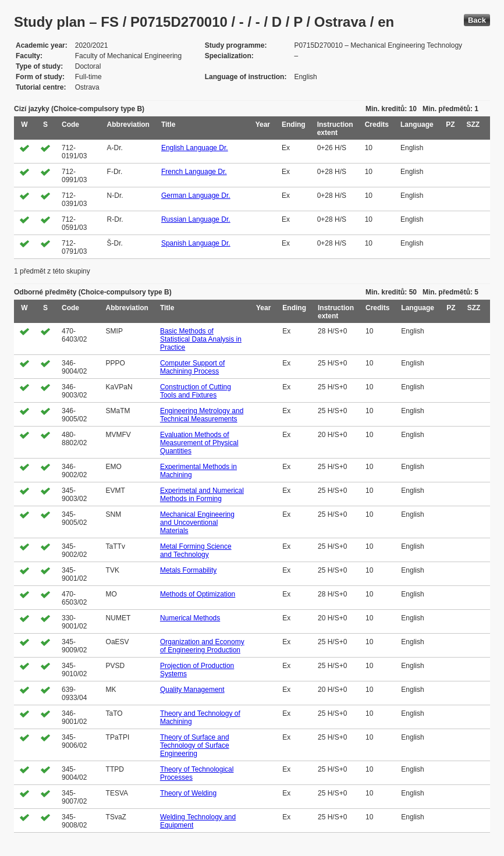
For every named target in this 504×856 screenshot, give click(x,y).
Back (477, 20)
